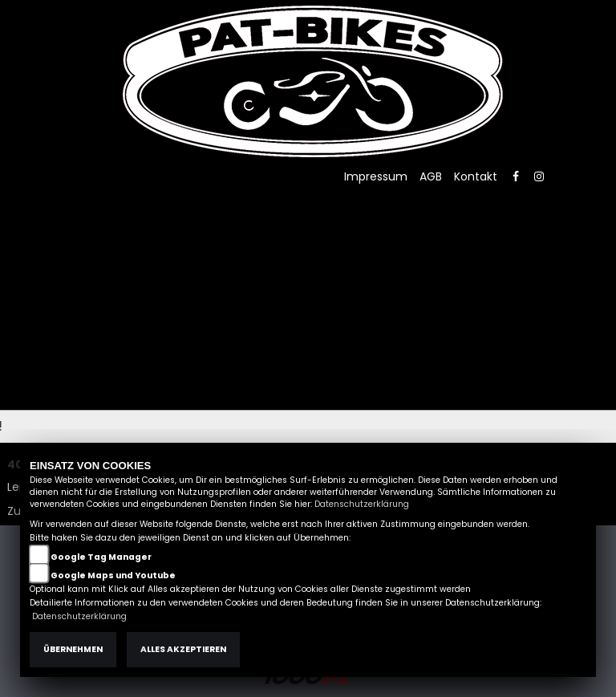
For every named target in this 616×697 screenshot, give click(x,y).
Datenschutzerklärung (362, 504)
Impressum (376, 176)
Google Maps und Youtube (113, 575)
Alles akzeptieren (183, 649)
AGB (431, 176)
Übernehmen (73, 649)
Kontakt (476, 176)
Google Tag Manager (101, 557)
